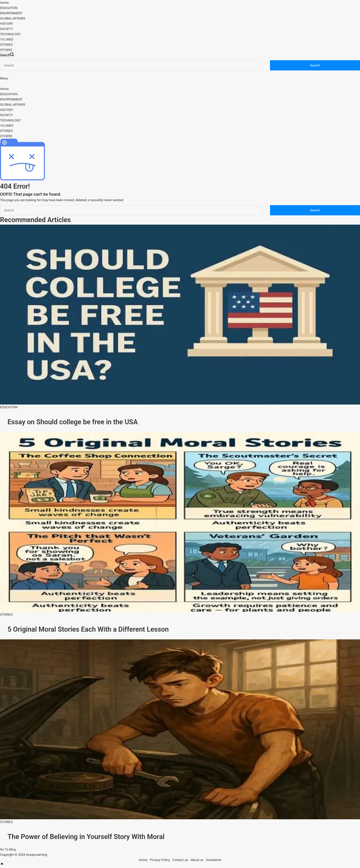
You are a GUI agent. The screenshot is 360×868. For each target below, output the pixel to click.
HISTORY (7, 24)
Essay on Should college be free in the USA (72, 422)
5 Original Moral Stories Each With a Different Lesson (87, 629)
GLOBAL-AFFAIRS (13, 18)
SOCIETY (6, 29)
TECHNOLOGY (10, 34)
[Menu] (4, 78)
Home (4, 3)
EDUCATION (9, 8)
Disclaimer (214, 859)
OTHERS (6, 50)
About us (197, 859)
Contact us (180, 859)
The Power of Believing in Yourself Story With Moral (85, 836)
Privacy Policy (160, 859)
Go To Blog (8, 849)
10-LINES (7, 39)
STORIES (6, 45)
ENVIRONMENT (11, 13)
